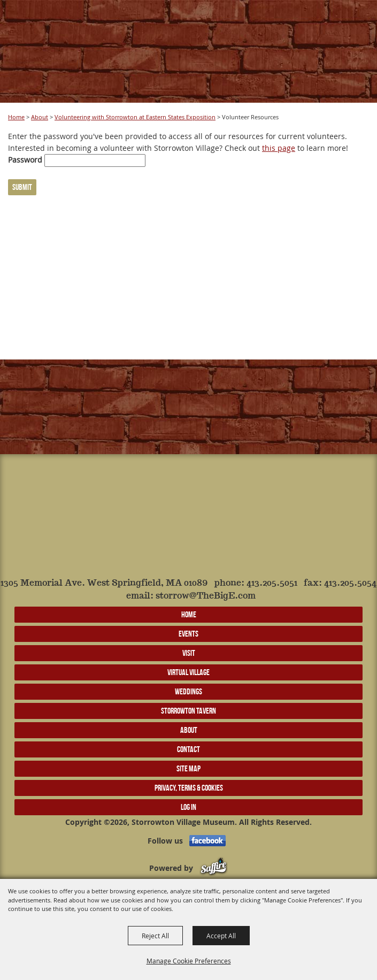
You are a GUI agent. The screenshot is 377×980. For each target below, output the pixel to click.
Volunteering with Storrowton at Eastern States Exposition (135, 117)
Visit (189, 653)
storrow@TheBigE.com (206, 596)
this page (279, 148)
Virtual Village (188, 672)
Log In (188, 807)
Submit (22, 187)
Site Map (188, 768)
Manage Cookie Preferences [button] (189, 961)
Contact (188, 749)
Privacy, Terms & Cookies (189, 788)
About (40, 117)
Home (16, 117)
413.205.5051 (272, 583)
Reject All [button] (155, 936)
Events (188, 634)
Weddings (188, 691)
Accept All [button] (221, 936)
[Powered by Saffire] (214, 868)
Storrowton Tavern (188, 711)
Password (25, 160)
